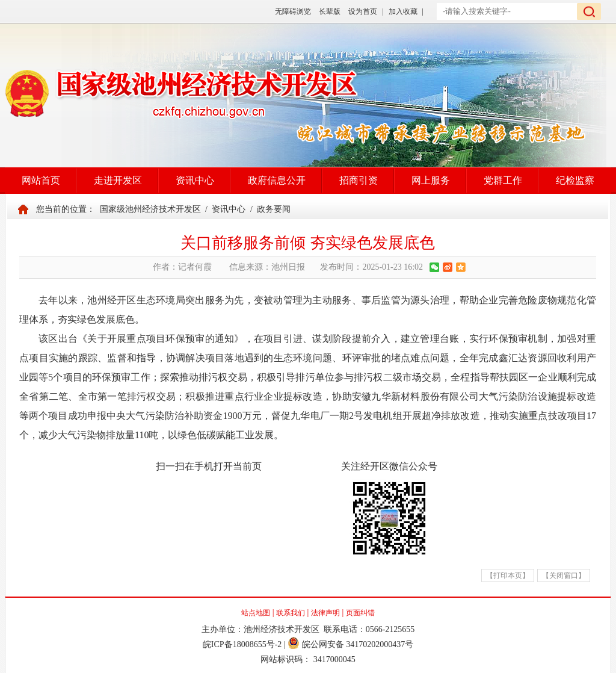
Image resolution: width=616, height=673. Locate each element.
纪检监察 (575, 180)
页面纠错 (360, 613)
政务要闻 (274, 209)
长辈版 (330, 11)
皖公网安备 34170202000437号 (350, 644)
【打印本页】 (508, 575)
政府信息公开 (277, 180)
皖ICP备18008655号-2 (242, 644)
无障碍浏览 (293, 11)
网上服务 (431, 180)
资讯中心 (195, 180)
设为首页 (363, 11)
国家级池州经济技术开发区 (150, 209)
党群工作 (503, 180)
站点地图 (256, 613)
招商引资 (359, 180)
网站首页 (41, 180)
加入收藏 (403, 11)
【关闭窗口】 (564, 575)
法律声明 (325, 613)
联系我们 (291, 613)
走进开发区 (118, 180)
